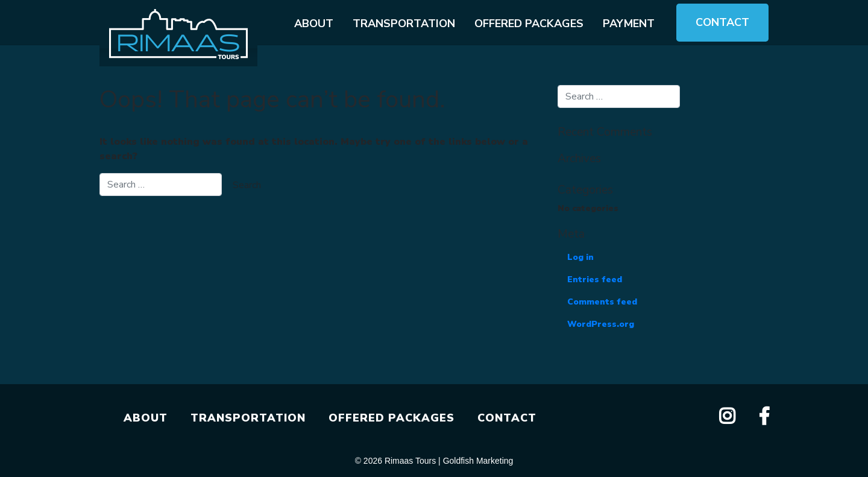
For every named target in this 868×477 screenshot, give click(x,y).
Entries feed (595, 280)
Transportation (404, 24)
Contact (722, 22)
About (314, 24)
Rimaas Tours (410, 461)
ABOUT (146, 418)
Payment (629, 24)
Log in (580, 257)
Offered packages (529, 24)
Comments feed (602, 302)
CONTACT (507, 418)
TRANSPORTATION (248, 418)
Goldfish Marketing (478, 461)
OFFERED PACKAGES (392, 418)
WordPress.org (601, 324)
